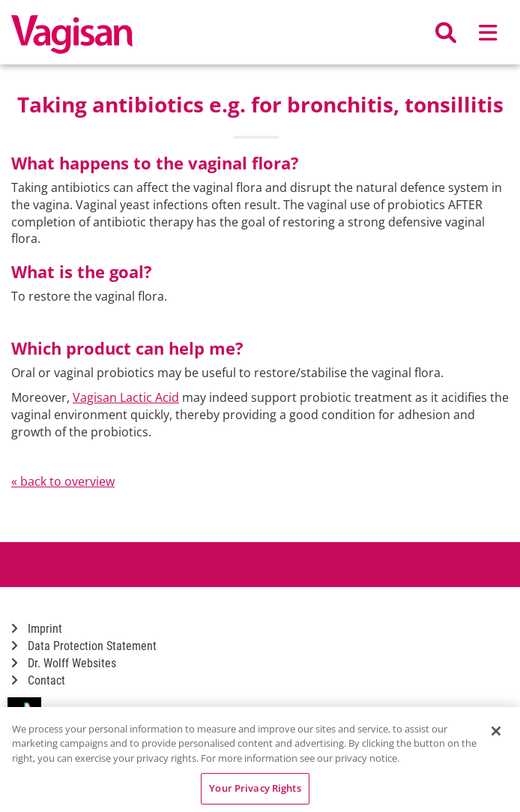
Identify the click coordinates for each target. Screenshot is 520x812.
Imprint (37, 629)
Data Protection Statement (84, 646)
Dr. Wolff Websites (64, 663)
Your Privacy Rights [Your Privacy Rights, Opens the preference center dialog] (255, 788)
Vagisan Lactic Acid (126, 397)
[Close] (496, 731)
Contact (38, 680)
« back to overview (63, 481)
